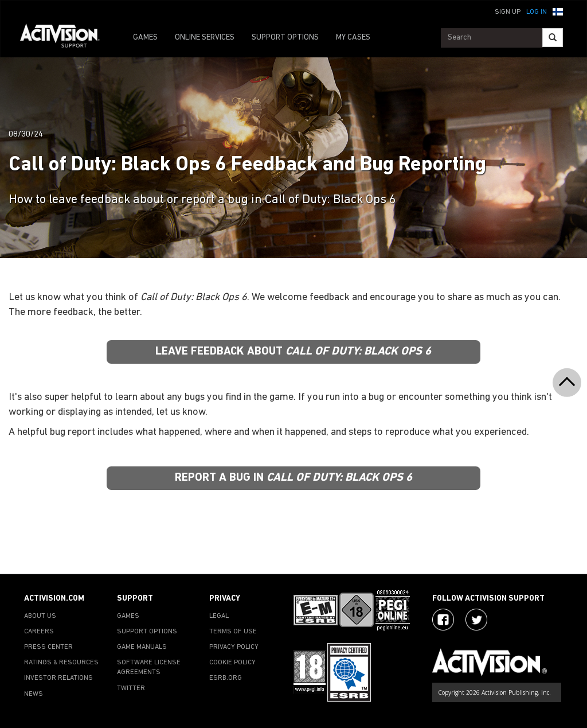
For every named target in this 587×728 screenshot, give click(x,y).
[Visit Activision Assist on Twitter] (476, 620)
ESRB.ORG (226, 678)
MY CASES (353, 38)
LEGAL (219, 616)
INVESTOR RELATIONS (58, 678)
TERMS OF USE (233, 632)
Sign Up (508, 12)
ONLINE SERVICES (205, 38)
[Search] (553, 38)
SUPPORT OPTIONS (285, 38)
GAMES (145, 38)
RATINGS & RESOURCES (61, 663)
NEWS (34, 694)
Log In (537, 12)
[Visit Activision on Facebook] (443, 620)
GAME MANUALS (142, 647)
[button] (558, 11)
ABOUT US (40, 616)
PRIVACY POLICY (234, 647)
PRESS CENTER (48, 647)
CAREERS (39, 632)
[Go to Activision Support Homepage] (66, 38)
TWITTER (131, 688)
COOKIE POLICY (232, 663)
